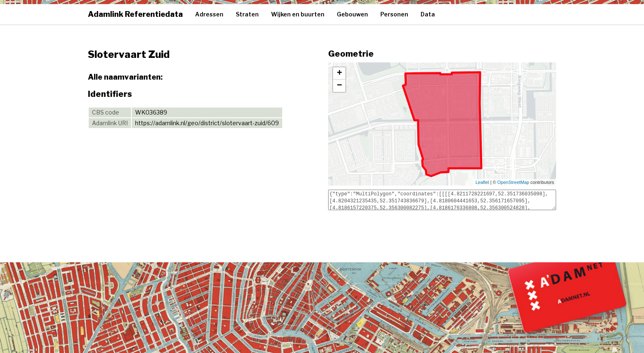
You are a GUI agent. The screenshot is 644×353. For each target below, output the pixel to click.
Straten (247, 14)
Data (428, 14)
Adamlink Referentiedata (135, 14)
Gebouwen (352, 14)
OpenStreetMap (513, 182)
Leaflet (482, 182)
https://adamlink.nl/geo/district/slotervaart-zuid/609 (207, 123)
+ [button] (339, 73)
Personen (394, 14)
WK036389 (151, 112)
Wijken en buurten (298, 14)
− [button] (339, 86)
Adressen (209, 14)
